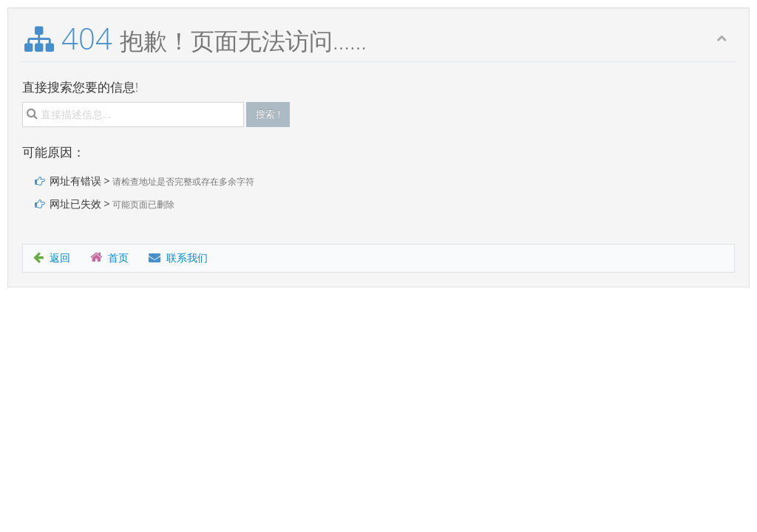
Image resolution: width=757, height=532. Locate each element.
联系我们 (178, 258)
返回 (52, 258)
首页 (109, 258)
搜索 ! (268, 114)
